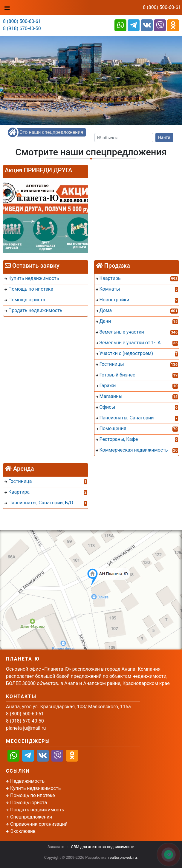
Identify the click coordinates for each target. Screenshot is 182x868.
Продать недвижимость (37, 810)
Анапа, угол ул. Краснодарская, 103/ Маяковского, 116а (68, 707)
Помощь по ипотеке (33, 795)
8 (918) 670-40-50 (22, 28)
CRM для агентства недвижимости (103, 847)
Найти (164, 137)
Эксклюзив (23, 831)
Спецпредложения (31, 817)
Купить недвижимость (35, 788)
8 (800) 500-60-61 (162, 7)
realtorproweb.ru (123, 857)
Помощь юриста (29, 803)
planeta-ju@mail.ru (26, 728)
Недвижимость (27, 781)
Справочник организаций (39, 824)
